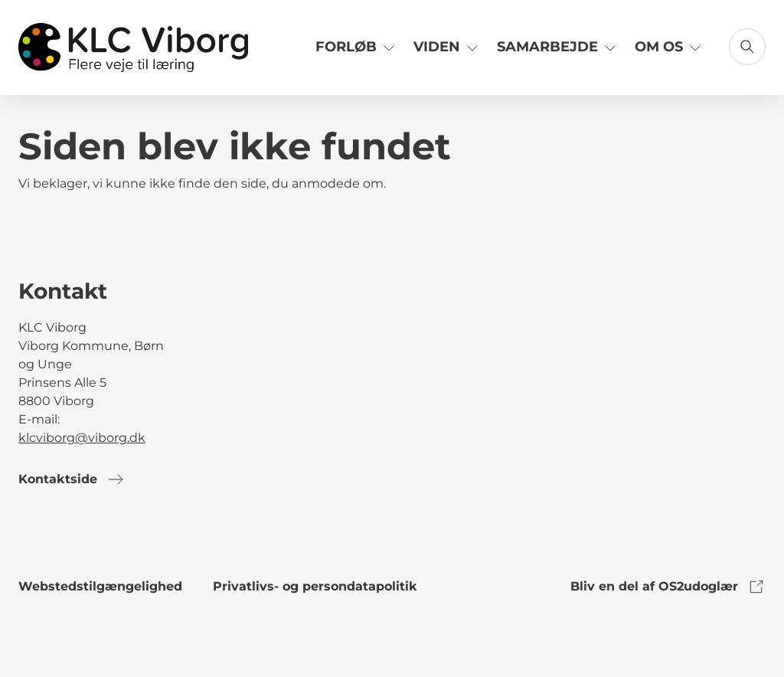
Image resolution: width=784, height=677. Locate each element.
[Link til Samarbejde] (558, 52)
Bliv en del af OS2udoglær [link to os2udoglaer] (668, 587)
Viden (448, 46)
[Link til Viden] (448, 52)
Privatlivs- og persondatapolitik (315, 586)
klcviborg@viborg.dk (82, 438)
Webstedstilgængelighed (100, 586)
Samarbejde (558, 46)
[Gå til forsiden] (133, 47)
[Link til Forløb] (357, 52)
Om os (670, 46)
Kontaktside (72, 479)
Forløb (357, 46)
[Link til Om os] (670, 52)
